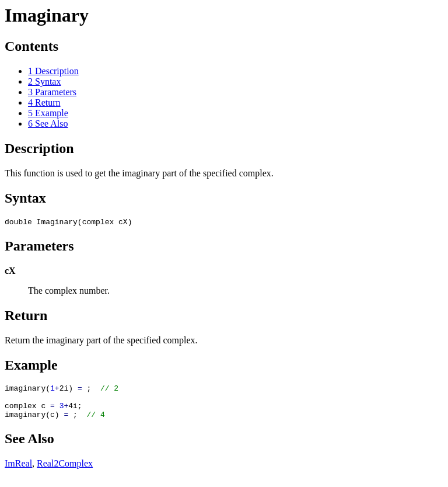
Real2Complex (65, 472)
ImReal (18, 472)
